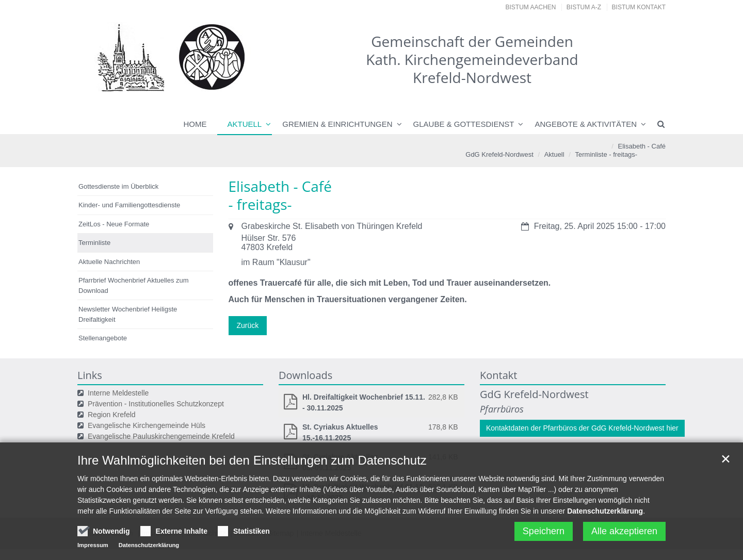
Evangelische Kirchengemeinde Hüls (147, 425)
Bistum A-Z (584, 7)
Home (195, 124)
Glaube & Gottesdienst (464, 124)
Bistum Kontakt (639, 7)
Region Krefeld (112, 415)
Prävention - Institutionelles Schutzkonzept (156, 404)
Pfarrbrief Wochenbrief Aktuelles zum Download (134, 285)
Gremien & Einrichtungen (337, 124)
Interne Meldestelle (118, 393)
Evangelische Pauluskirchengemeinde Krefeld (161, 436)
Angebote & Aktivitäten (586, 124)
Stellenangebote (103, 338)
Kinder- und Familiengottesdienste (129, 205)
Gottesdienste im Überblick (118, 186)
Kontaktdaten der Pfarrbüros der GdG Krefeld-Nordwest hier (582, 428)
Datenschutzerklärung (605, 534)
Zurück (248, 325)
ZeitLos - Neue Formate (114, 224)
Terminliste (591, 154)
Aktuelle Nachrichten (109, 262)
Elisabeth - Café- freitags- (637, 150)
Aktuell (245, 124)
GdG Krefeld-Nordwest (499, 154)
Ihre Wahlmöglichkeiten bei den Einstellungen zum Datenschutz (252, 483)
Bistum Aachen (531, 7)
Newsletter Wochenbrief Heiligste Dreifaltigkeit (128, 314)
